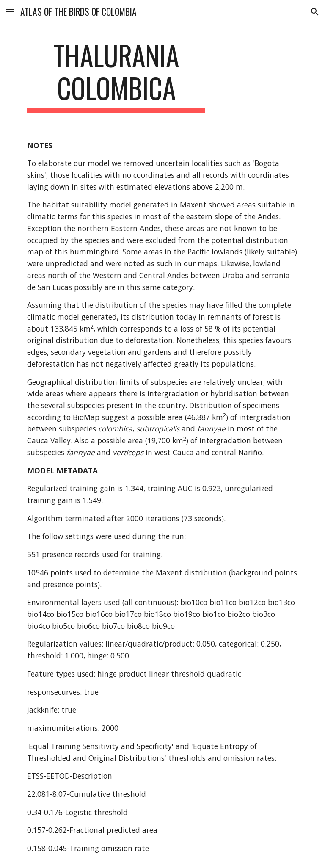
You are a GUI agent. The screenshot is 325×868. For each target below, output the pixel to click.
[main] (116, 76)
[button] (10, 12)
